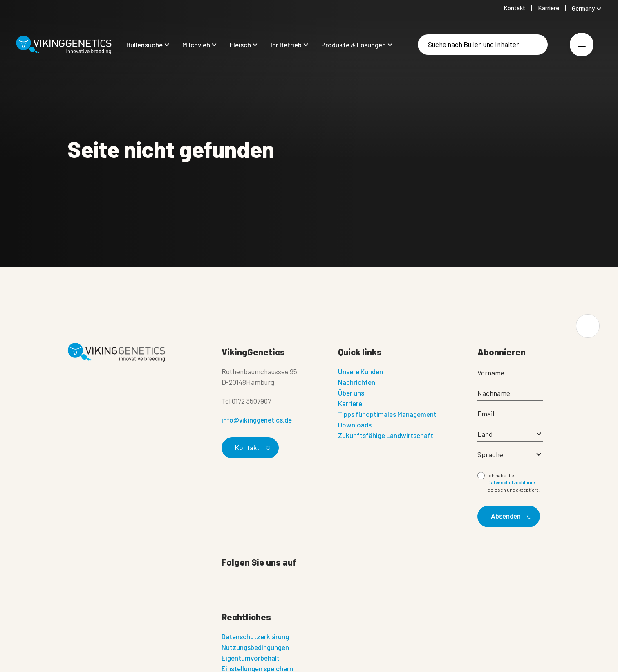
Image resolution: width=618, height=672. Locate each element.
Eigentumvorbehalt (251, 658)
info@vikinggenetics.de (257, 420)
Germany (583, 8)
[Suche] (483, 45)
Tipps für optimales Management (387, 414)
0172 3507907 (251, 401)
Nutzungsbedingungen (255, 647)
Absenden (510, 516)
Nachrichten (357, 382)
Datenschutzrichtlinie (511, 482)
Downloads (355, 425)
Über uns (351, 393)
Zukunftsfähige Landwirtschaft (386, 435)
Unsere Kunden (360, 371)
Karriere (350, 403)
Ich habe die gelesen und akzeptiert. (514, 482)
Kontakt (252, 447)
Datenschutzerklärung (255, 636)
